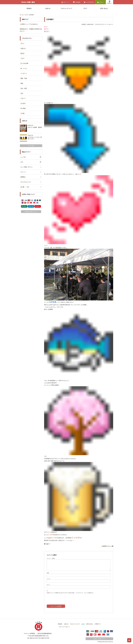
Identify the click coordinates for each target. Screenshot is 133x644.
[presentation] (60, 598)
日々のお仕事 (24, 63)
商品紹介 (29, 8)
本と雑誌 (23, 108)
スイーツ (23, 172)
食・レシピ (24, 68)
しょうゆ (23, 157)
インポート (24, 73)
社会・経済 (24, 88)
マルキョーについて (66, 8)
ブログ (85, 8)
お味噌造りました (107, 546)
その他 (22, 113)
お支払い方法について (31, 212)
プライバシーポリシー (64, 627)
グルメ (22, 43)
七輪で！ (47, 544)
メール (48, 579)
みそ (22, 162)
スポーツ (23, 98)
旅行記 (22, 53)
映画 (22, 83)
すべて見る (31, 146)
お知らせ (48, 8)
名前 (48, 573)
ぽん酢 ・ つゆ (25, 187)
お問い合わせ (104, 8)
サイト (48, 585)
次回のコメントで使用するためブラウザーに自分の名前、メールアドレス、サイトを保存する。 (70, 593)
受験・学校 (24, 78)
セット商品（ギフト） (27, 167)
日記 (22, 93)
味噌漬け (23, 177)
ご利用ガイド (98, 624)
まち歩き (23, 103)
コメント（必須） (51, 558)
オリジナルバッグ (26, 182)
